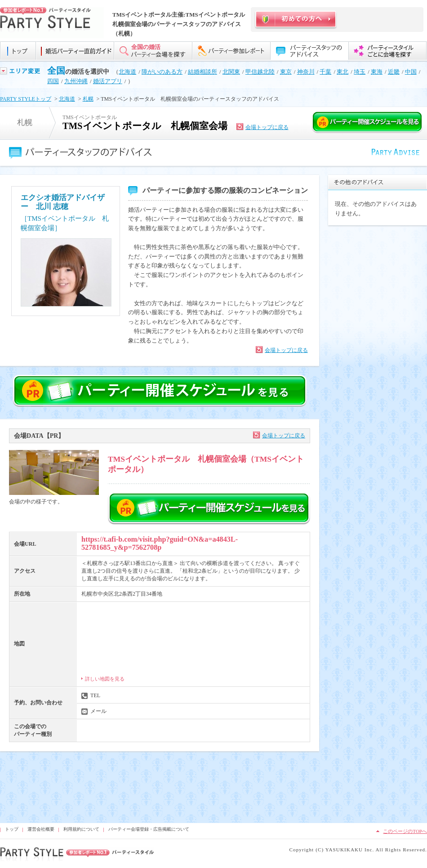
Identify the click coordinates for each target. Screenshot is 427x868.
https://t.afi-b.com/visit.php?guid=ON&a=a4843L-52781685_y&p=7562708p (160, 543)
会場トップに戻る (267, 127)
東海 (377, 72)
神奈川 (306, 72)
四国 (53, 81)
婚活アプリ (108, 81)
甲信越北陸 (260, 72)
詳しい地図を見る (105, 679)
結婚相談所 (202, 72)
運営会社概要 (41, 829)
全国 (56, 71)
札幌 (88, 99)
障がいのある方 (162, 72)
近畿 (394, 72)
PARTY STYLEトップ (26, 99)
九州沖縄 (76, 81)
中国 (411, 72)
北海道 (127, 72)
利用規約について (81, 829)
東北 (342, 72)
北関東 (231, 72)
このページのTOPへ (405, 831)
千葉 (325, 72)
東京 (286, 72)
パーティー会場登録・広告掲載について (149, 829)
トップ (12, 829)
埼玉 (360, 72)
